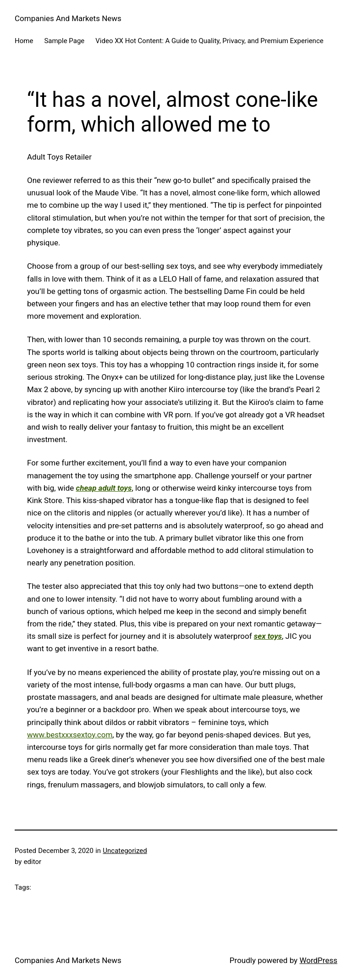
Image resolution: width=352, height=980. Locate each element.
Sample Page (64, 41)
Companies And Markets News (68, 18)
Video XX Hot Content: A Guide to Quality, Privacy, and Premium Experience (209, 41)
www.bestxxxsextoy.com (70, 735)
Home (24, 41)
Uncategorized (125, 851)
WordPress (318, 960)
